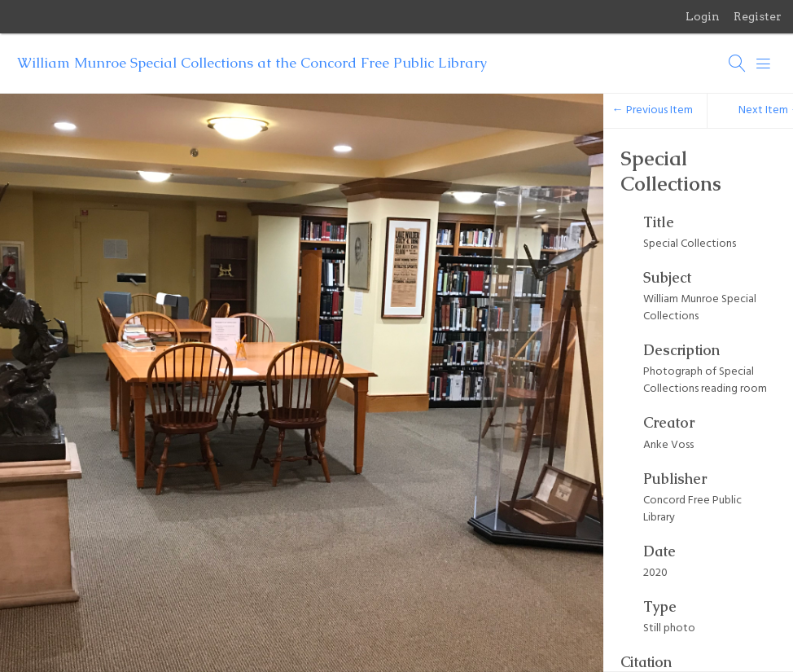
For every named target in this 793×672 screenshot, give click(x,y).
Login (703, 16)
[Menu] (764, 64)
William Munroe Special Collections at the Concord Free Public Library (252, 63)
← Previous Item (653, 110)
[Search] (738, 64)
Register (758, 16)
